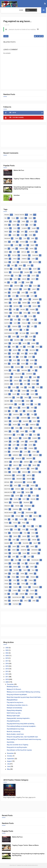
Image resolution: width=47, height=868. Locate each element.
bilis (29, 266)
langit (34, 289)
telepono (35, 323)
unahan (22, 594)
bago (37, 347)
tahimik (16, 570)
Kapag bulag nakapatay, (14, 711)
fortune (7, 391)
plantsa (7, 530)
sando (32, 547)
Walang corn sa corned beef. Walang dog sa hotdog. (24, 692)
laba (14, 442)
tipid (15, 581)
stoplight (32, 564)
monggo (18, 489)
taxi (6, 577)
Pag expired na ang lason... (15, 703)
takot (25, 570)
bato (23, 232)
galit (31, 225)
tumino (15, 591)
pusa (33, 533)
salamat (7, 320)
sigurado (34, 554)
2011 (7, 677)
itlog (15, 229)
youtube (15, 604)
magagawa (7, 459)
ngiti (26, 496)
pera (6, 256)
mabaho (16, 300)
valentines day (17, 598)
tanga (15, 259)
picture (14, 256)
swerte (6, 570)
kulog (6, 438)
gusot (33, 394)
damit (6, 235)
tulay (6, 591)
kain (31, 215)
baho (6, 242)
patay (15, 222)
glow (6, 394)
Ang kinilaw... (11, 742)
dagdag (7, 381)
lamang (32, 442)
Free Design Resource (31, 866)
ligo (6, 249)
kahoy (6, 421)
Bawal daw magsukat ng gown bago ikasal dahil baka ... (24, 697)
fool (17, 276)
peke (6, 520)
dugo (31, 242)
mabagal (22, 249)
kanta (27, 286)
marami (25, 303)
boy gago (25, 269)
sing (16, 560)
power (32, 530)
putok (30, 317)
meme (24, 486)
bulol (32, 364)
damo (25, 381)
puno (14, 317)
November (11, 753)
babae (22, 218)
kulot (6, 289)
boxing (14, 364)
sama (6, 547)
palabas (32, 310)
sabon (15, 537)
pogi (16, 530)
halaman (35, 398)
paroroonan (29, 513)
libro (6, 449)
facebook (7, 245)
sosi (23, 564)
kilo (14, 432)
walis (26, 601)
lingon (22, 449)
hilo (36, 405)
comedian (17, 377)
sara (6, 550)
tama (6, 574)
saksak (34, 540)
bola (6, 364)
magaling (18, 459)
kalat (35, 421)
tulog (13, 218)
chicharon (29, 374)
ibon (32, 408)
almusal (7, 340)
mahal (32, 249)
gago (14, 235)
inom (22, 235)
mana (6, 472)
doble (36, 273)
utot (32, 222)
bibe (14, 357)
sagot (33, 537)
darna (34, 381)
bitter (23, 361)
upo (32, 327)
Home (4, 10)
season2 (15, 554)
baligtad (32, 350)
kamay (28, 283)
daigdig (16, 381)
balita (14, 354)
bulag (23, 364)
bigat (30, 357)
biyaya (32, 361)
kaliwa (15, 425)
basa (15, 232)
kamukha (17, 286)
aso (5, 266)
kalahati (26, 421)
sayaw (6, 259)
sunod (6, 567)
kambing (7, 286)
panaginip (7, 506)
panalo (6, 313)
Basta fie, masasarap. (14, 732)
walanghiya (16, 601)
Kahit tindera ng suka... (14, 713)
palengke (26, 503)
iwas (6, 418)
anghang (17, 340)
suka (32, 320)
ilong (16, 245)
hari (20, 405)
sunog (15, 567)
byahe (15, 371)
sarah (14, 550)
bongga (22, 242)
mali (6, 469)
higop (28, 405)
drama (34, 384)
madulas (36, 455)
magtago (16, 462)
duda (14, 388)
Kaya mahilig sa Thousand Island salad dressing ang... (24, 740)
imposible (30, 411)
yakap (6, 604)
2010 (7, 680)
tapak (22, 574)
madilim (26, 455)
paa (14, 310)
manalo (15, 472)
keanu (6, 432)
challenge (18, 374)
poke (24, 530)
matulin (24, 252)
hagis (26, 398)
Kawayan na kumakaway (14, 708)
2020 (7, 656)
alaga (23, 337)
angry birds (28, 340)
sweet (32, 567)
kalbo (6, 425)
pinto (29, 526)
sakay (6, 540)
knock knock (8, 435)
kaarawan (24, 418)
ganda (24, 391)
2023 (7, 651)
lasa (22, 445)
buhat (35, 269)
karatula (33, 425)
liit (13, 449)
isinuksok (16, 415)
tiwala (31, 581)
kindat (22, 432)
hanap (28, 401)
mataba (7, 306)
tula (25, 239)
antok (25, 344)
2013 (7, 672)
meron (33, 486)
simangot (7, 560)
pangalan (7, 239)
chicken (7, 377)
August (10, 761)
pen (13, 520)
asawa (34, 344)
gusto (34, 276)
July (9, 764)
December (11, 685)
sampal (23, 547)
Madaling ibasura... (13, 687)
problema (35, 256)
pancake (16, 313)
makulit (16, 465)
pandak (17, 506)
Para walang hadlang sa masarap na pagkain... (22, 726)
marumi (34, 303)
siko (22, 557)
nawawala (7, 496)
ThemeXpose (20, 866)
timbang (23, 577)
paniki (6, 509)
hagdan (7, 279)
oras (33, 252)
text (6, 327)
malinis (15, 303)
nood (34, 496)
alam (31, 337)
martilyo (19, 476)
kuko (27, 435)
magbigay (29, 459)
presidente (16, 533)
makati (6, 465)
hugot (24, 408)
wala (6, 601)
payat (27, 516)
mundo (35, 306)
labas (23, 442)
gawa (32, 391)
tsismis (25, 587)
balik (6, 354)
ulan (33, 259)
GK (25, 330)
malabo (25, 465)
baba (6, 347)
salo (16, 320)
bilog (15, 361)
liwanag (31, 449)
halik (15, 279)
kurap (6, 442)
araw (6, 225)
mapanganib (8, 476)
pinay (20, 526)
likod (23, 293)
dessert (17, 384)
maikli (6, 303)
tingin (6, 581)
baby (14, 347)
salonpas (26, 543)
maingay (26, 462)
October (10, 756)
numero (7, 499)
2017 (7, 661)
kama (23, 425)
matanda (30, 482)
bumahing (7, 367)
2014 (7, 669)
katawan (26, 428)
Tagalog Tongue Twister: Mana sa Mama (27, 179)
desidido (7, 384)
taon (14, 574)
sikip (14, 557)
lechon (14, 293)
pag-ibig (23, 310)
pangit (6, 232)
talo (33, 570)
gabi (16, 391)
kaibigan (16, 421)
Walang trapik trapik (13, 716)
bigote (6, 361)
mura (36, 489)
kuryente (16, 289)
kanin (31, 235)
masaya (29, 479)
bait (23, 350)
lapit (14, 445)
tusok (32, 591)
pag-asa (33, 499)
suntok (7, 323)
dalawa (27, 273)
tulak (24, 327)
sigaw (24, 554)
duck (6, 388)
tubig (17, 239)
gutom (6, 229)
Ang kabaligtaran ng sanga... (16, 729)
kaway (36, 428)
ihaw (6, 411)
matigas (7, 486)
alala (6, 262)
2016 (7, 664)
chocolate (16, 273)
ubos (13, 594)
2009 (7, 682)
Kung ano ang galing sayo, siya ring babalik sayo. (23, 737)
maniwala (35, 472)
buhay (23, 225)
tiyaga (6, 584)
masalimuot (8, 479)
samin (14, 547)
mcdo (16, 486)
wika (34, 601)
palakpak (16, 503)
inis (5, 283)
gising (25, 276)
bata (14, 242)
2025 (7, 648)
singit (25, 560)
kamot (33, 245)
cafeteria (24, 371)
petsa (30, 520)
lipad (31, 293)
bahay (14, 225)
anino (6, 344)
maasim (7, 300)
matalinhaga (18, 482)
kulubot (16, 438)
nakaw (6, 310)
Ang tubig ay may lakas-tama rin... (18, 705)
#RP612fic (16, 330)
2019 (7, 658)
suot (15, 323)
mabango (16, 455)
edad (22, 388)
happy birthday (9, 405)
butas (6, 371)
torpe (23, 584)
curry (26, 377)
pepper (22, 520)
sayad (6, 554)
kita (31, 432)
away (33, 239)
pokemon (25, 256)
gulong (23, 394)
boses (16, 269)
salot (35, 543)
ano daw (15, 344)
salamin (7, 543)
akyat (14, 337)
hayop (33, 279)
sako (14, 540)
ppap (6, 533)
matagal (7, 482)
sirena (15, 564)
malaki (6, 222)
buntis (27, 367)
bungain (18, 367)
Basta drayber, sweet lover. (15, 734)
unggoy (32, 594)
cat (33, 371)
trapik (6, 587)
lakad (25, 289)
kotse (19, 435)
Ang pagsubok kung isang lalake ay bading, (21, 724)
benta (6, 357)
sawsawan (35, 550)
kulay (35, 286)
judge (14, 418)
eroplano (7, 276)
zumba (6, 330)
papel (25, 313)
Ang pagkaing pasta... (14, 721)
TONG (6, 337)
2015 (7, 666)
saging (24, 537)
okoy (24, 499)
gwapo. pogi (8, 398)
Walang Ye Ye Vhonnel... (14, 689)
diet (25, 384)
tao (5, 218)
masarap (19, 479)
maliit (14, 469)
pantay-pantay (9, 513)
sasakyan (24, 550)
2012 (7, 674)
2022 (7, 653)
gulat (14, 394)
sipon (6, 564)
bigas (22, 357)
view (36, 598)
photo (15, 523)
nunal (16, 499)
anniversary (25, 262)
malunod (23, 469)
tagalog (24, 323)
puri (25, 533)
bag (21, 347)
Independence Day (10, 333)
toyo (31, 584)
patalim (18, 516)
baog (23, 354)
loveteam (23, 296)
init (13, 283)
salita (16, 543)
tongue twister (19, 215)
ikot (21, 411)
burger (36, 367)
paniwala (16, 509)
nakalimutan (8, 493)
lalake (34, 229)
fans (30, 388)
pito (37, 526)
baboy (31, 218)
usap (6, 598)
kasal (17, 428)
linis (13, 249)
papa (19, 513)
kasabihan (7, 428)
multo (27, 489)
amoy (14, 262)
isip (25, 415)
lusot (6, 455)
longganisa (16, 452)
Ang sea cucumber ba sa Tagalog (17, 745)
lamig (6, 445)
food (38, 388)
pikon (24, 523)
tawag (31, 574)
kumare (35, 438)
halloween (18, 401)
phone (6, 523)
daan (35, 377)
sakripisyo (24, 540)
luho (26, 452)
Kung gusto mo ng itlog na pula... (17, 748)
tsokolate (36, 587)
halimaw (7, 401)
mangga (25, 472)
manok (6, 252)
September (11, 759)
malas (35, 465)
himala (6, 408)
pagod (6, 503)
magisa (6, 462)
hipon (15, 408)
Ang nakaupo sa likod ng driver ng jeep (19, 750)
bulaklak (32, 232)
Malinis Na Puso (19, 171)
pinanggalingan (9, 526)
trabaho (24, 259)
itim (32, 415)
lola (6, 452)
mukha (26, 306)
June (9, 767)
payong (36, 516)
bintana (7, 269)
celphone (7, 374)
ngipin (17, 496)
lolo (14, 296)
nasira (28, 493)
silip (29, 557)
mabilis (26, 300)
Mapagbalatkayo (12, 700)
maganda (35, 300)
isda (24, 245)
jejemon (24, 229)
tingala (33, 577)
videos (28, 598)
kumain (25, 438)
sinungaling (35, 560)
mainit (36, 462)
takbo (23, 222)
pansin (25, 509)
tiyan (15, 584)
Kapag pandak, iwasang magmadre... (19, 718)
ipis (20, 283)
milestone (7, 489)
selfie (24, 320)
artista (35, 262)
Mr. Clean (23, 333)
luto (32, 296)
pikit (6, 317)
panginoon (28, 506)
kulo (35, 435)
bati (13, 266)
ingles (6, 415)
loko (6, 296)
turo (24, 591)
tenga (14, 577)
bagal (29, 347)
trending (15, 327)
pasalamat (7, 516)
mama (33, 469)
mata (15, 252)
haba (18, 398)
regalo (6, 537)
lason (6, 37)
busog (6, 273)
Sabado (33, 333)
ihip (13, 411)
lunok (34, 452)
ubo (5, 594)
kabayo (34, 418)
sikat (6, 557)
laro (6, 293)
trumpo (16, 587)
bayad (21, 266)
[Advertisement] (15, 619)
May (9, 769)
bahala (15, 350)
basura (31, 354)
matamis (16, 306)
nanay (19, 493)
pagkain (7, 215)
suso (24, 567)
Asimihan (17, 195)
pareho (34, 313)
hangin (24, 279)
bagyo (6, 350)
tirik (22, 581)
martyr (29, 476)
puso (22, 317)
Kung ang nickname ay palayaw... (17, 695)
